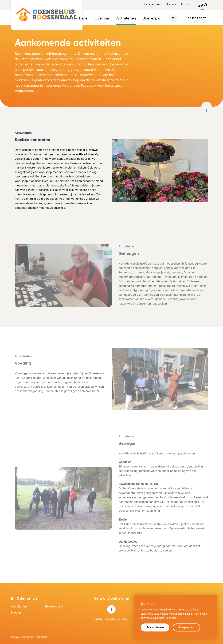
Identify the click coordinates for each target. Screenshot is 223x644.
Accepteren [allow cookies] (155, 627)
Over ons (102, 19)
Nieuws (171, 4)
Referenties (152, 4)
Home (82, 19)
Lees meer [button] (171, 618)
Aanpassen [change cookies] (186, 627)
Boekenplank (153, 19)
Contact (187, 4)
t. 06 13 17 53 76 (195, 19)
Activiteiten (126, 19)
